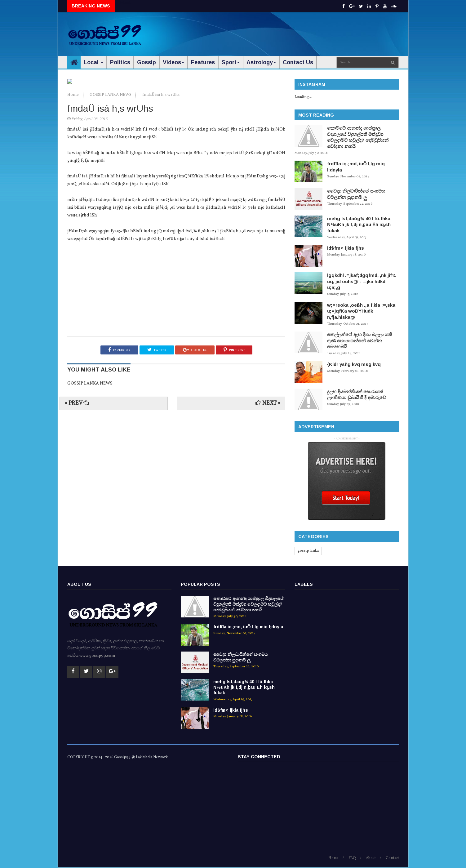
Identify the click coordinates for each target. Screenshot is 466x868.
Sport (231, 62)
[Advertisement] (286, 31)
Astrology (261, 62)
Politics (120, 62)
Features (203, 62)
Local (93, 62)
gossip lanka (308, 551)
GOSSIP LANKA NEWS (111, 226)
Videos (173, 62)
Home (73, 226)
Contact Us (298, 62)
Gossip (146, 62)
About (371, 859)
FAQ (352, 859)
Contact (392, 859)
